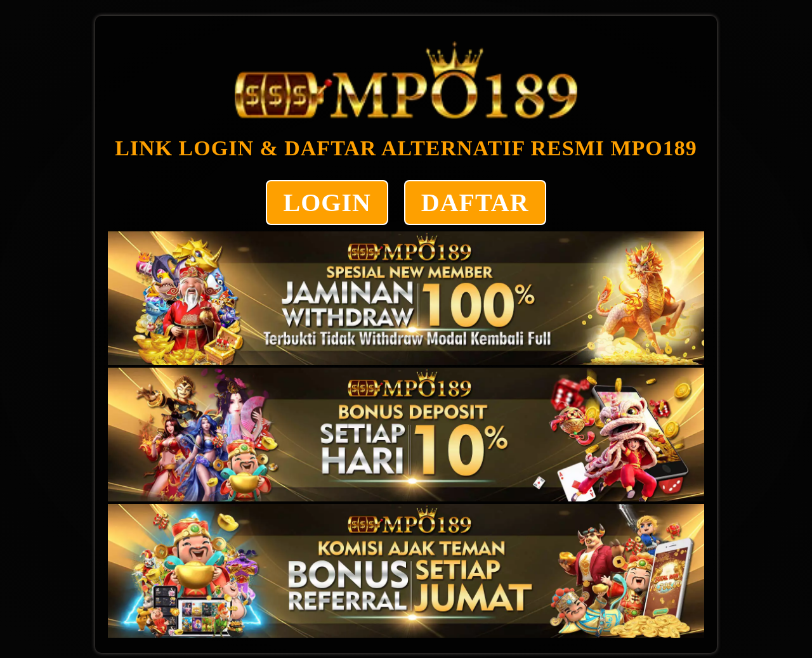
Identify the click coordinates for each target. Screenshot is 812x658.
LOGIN (327, 203)
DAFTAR (475, 203)
